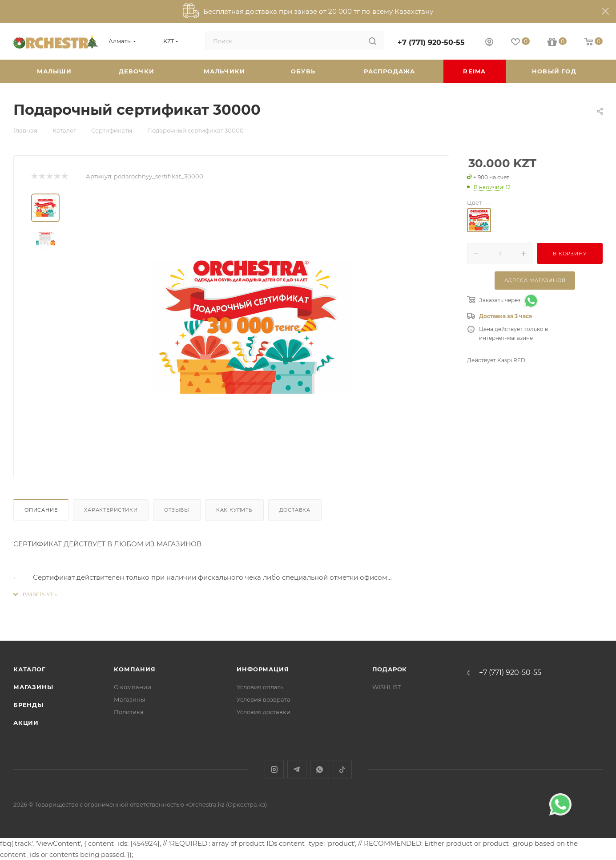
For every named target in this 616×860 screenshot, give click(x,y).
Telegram (297, 769)
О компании (133, 687)
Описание (41, 510)
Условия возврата (264, 699)
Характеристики (111, 510)
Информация (263, 669)
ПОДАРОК (390, 669)
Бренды (28, 705)
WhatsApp (320, 769)
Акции (26, 723)
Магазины (33, 687)
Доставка (295, 510)
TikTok (342, 769)
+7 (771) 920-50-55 (431, 42)
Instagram (274, 769)
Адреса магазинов (535, 280)
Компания (135, 669)
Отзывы (177, 510)
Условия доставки (264, 712)
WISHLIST (387, 687)
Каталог (30, 669)
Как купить (234, 510)
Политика (129, 712)
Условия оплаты (261, 687)
